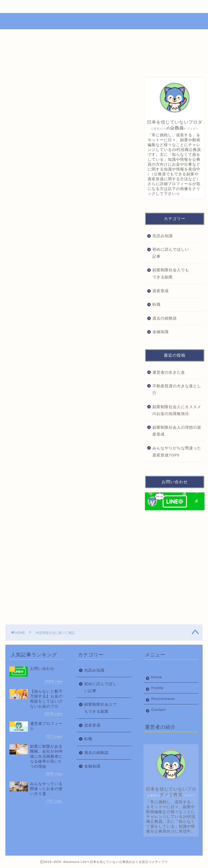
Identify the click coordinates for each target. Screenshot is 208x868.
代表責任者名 (59, 140)
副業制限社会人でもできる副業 (171, 274)
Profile (54, 7)
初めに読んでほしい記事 (171, 253)
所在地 (53, 146)
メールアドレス (61, 158)
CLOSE (103, 130)
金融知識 (161, 332)
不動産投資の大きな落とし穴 (177, 390)
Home (22, 7)
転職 (157, 304)
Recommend (91, 7)
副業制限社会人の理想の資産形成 (177, 431)
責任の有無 (57, 170)
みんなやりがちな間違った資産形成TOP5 (177, 452)
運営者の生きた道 (169, 372)
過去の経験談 (165, 318)
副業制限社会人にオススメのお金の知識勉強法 (177, 410)
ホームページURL (63, 164)
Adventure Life (104, 20)
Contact (129, 7)
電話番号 (55, 152)
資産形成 (161, 291)
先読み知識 (163, 236)
